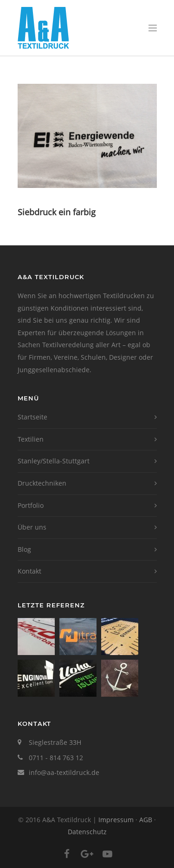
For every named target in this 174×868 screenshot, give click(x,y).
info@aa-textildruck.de (64, 772)
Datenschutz (87, 832)
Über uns (32, 527)
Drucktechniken (42, 483)
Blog (24, 549)
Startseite (32, 417)
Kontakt (29, 571)
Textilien (31, 439)
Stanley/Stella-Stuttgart (54, 461)
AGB (146, 820)
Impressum (116, 820)
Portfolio (31, 505)
